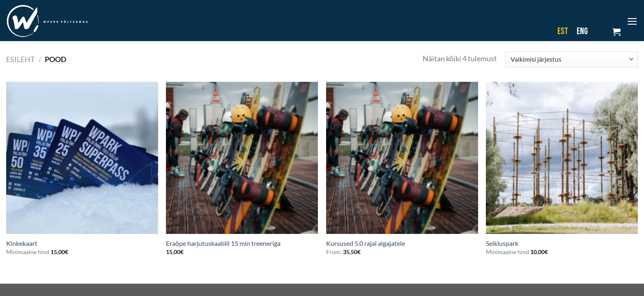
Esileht (21, 59)
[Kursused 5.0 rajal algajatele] (402, 158)
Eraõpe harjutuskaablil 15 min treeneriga (223, 243)
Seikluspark (502, 243)
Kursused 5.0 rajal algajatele (366, 243)
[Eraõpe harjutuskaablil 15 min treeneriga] (242, 158)
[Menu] (632, 21)
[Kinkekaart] (82, 158)
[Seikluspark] (562, 158)
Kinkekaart (22, 243)
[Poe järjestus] (572, 59)
